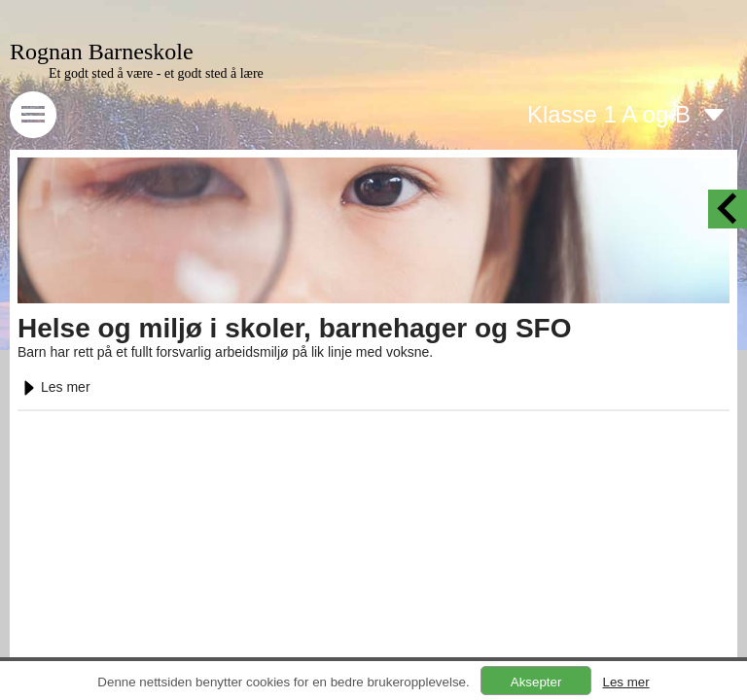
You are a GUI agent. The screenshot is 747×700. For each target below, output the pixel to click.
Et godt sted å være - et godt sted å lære (156, 73)
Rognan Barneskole (102, 52)
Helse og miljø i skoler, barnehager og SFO (295, 328)
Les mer (54, 387)
